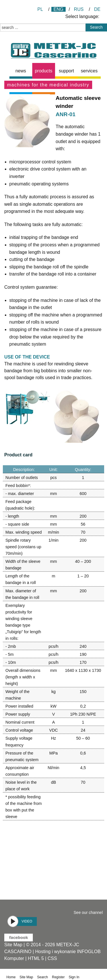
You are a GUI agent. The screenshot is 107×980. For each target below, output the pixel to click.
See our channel (88, 912)
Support (66, 71)
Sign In (74, 977)
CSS (52, 958)
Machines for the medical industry (48, 85)
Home (11, 977)
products (44, 71)
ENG (59, 9)
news (21, 71)
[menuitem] (21, 71)
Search (43, 977)
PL (40, 9)
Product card (18, 455)
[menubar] (56, 71)
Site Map (13, 945)
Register (58, 977)
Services (89, 71)
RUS (79, 9)
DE (97, 9)
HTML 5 (36, 958)
